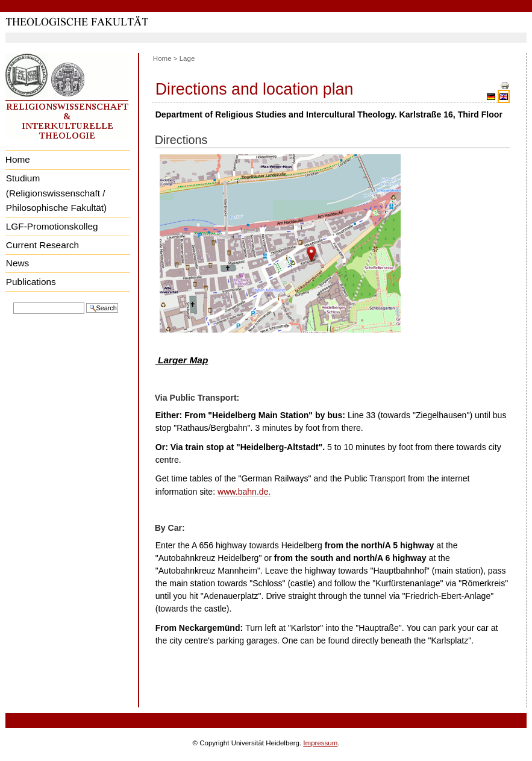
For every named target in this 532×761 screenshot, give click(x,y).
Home (18, 159)
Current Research (42, 245)
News (17, 263)
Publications (31, 282)
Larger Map (182, 360)
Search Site (13, 302)
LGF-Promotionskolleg (52, 226)
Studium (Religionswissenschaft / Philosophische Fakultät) (56, 193)
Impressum (320, 743)
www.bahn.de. (244, 492)
